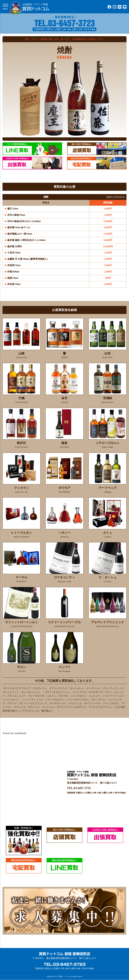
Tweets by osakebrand (14, 733)
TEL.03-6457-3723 (79, 788)
